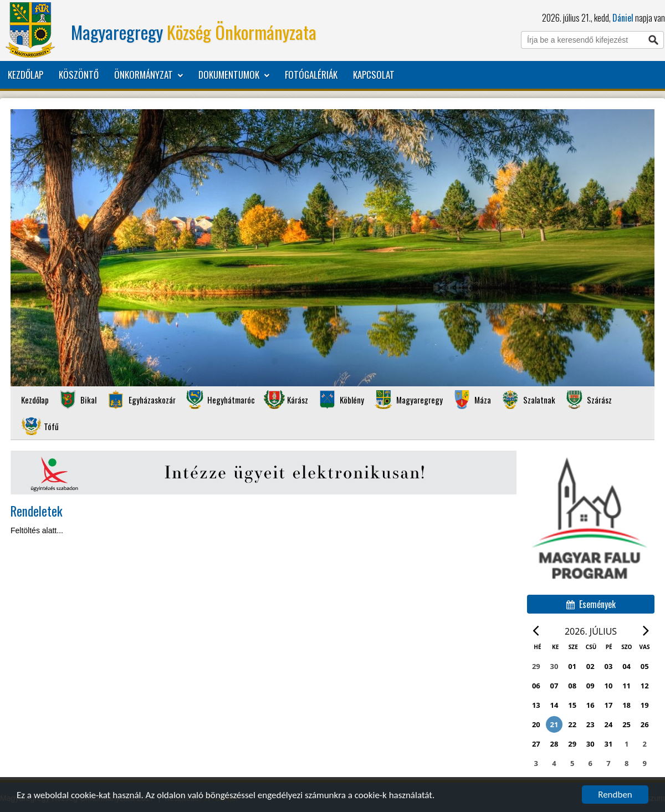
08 (572, 686)
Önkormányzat (149, 75)
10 (609, 686)
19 (645, 705)
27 (536, 744)
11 (626, 686)
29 (572, 744)
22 (572, 724)
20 (536, 724)
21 (554, 724)
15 (572, 705)
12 (645, 686)
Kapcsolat (374, 75)
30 (590, 744)
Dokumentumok (234, 75)
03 (609, 666)
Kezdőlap (25, 75)
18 (626, 705)
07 (554, 686)
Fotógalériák (311, 75)
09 (590, 686)
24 (609, 724)
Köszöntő (79, 75)
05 (645, 666)
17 (609, 705)
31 (609, 744)
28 (554, 744)
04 (626, 666)
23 (590, 724)
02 (590, 666)
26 (645, 724)
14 (554, 705)
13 (536, 705)
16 (590, 705)
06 (536, 686)
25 (626, 724)
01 (572, 666)
